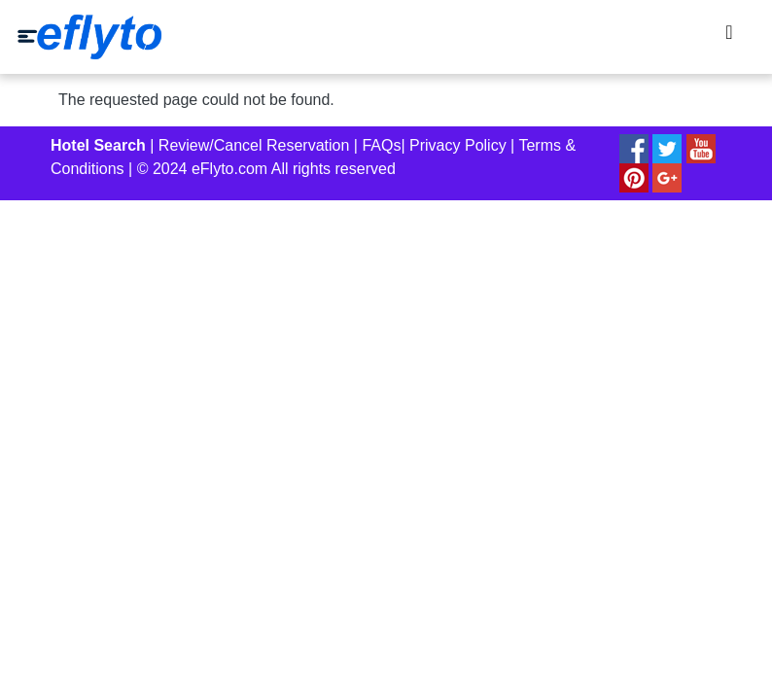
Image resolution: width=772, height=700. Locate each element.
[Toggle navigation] (729, 37)
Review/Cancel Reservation (254, 145)
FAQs (381, 145)
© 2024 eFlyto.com (203, 169)
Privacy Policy (458, 145)
